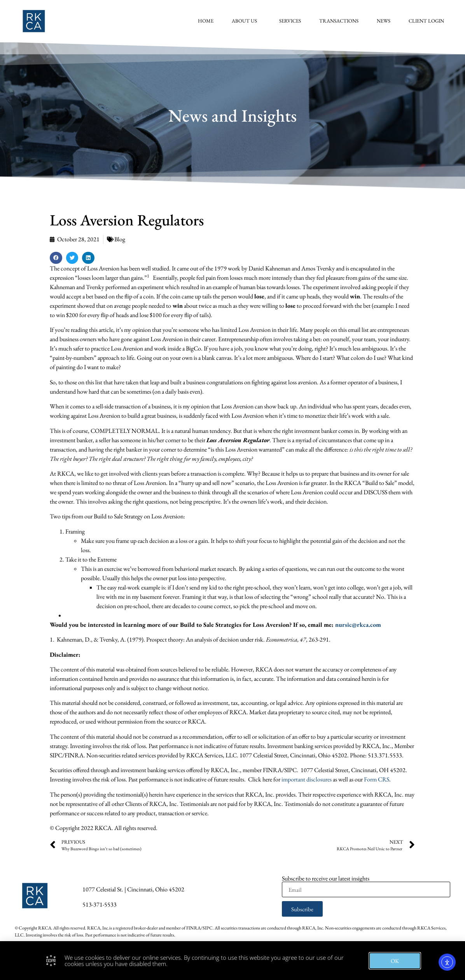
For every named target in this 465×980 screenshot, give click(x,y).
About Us (249, 21)
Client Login (429, 21)
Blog (120, 239)
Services (293, 21)
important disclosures (307, 779)
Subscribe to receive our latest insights (326, 879)
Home (209, 21)
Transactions (342, 21)
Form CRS (377, 779)
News (387, 21)
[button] (56, 258)
